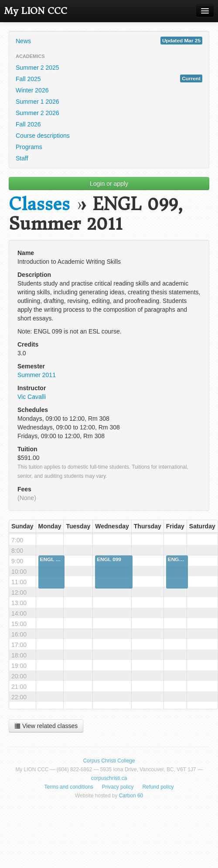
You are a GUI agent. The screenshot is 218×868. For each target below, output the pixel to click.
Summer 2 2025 (37, 68)
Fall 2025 (109, 78)
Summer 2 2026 (37, 113)
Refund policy (158, 787)
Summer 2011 (37, 375)
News (109, 41)
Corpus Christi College (109, 761)
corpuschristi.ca (109, 778)
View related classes (46, 726)
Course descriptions (43, 136)
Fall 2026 (28, 124)
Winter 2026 (32, 90)
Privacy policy (118, 787)
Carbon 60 (131, 796)
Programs (29, 147)
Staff (22, 158)
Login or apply (109, 184)
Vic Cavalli (32, 397)
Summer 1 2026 (37, 102)
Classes (39, 204)
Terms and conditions (68, 787)
